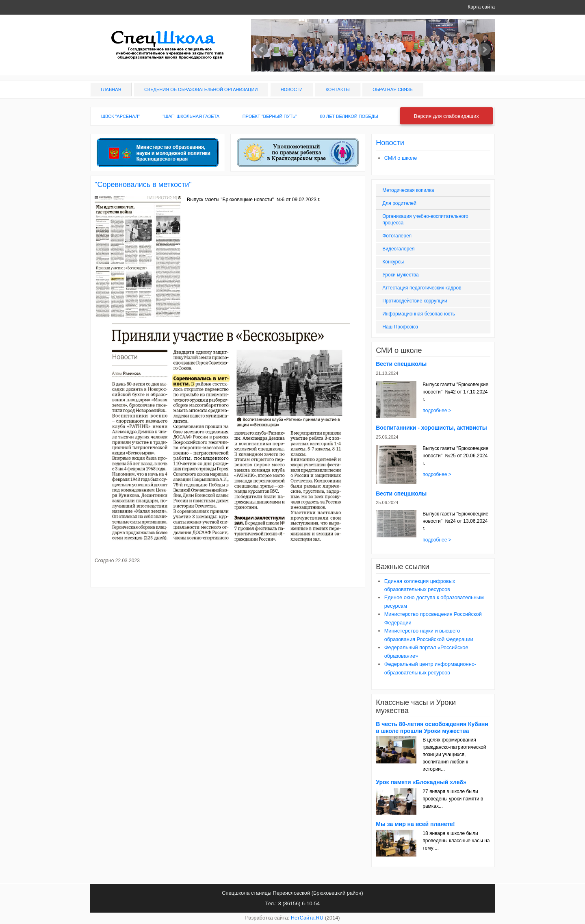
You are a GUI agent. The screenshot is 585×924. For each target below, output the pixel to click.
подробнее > (437, 411)
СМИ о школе (401, 158)
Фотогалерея (397, 236)
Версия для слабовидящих (446, 116)
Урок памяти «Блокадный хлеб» (421, 782)
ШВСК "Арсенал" (120, 116)
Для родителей (399, 203)
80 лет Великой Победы (349, 116)
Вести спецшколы (401, 364)
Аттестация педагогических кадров (422, 288)
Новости (292, 89)
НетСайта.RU (307, 918)
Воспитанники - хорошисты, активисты (431, 428)
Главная (111, 89)
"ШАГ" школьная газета (191, 116)
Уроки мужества (400, 275)
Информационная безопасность (419, 314)
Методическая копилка (408, 190)
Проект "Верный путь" (270, 116)
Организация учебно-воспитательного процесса (425, 220)
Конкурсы (393, 262)
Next (484, 50)
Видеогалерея (398, 249)
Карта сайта (481, 7)
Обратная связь (393, 89)
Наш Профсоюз (400, 327)
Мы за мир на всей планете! (415, 824)
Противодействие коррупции (415, 301)
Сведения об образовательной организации (201, 89)
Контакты (337, 89)
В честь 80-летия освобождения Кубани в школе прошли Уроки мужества (432, 727)
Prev (262, 50)
